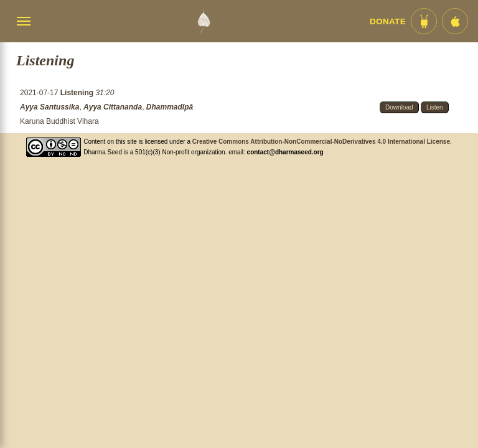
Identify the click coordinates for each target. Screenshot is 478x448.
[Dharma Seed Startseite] (204, 21)
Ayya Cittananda (113, 107)
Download (399, 107)
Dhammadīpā (170, 107)
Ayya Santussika (49, 107)
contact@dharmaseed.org (285, 152)
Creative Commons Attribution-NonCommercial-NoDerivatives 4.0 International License (321, 142)
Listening (78, 93)
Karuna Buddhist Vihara (59, 121)
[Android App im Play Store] (424, 21)
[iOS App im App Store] (455, 21)
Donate (388, 21)
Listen (435, 107)
